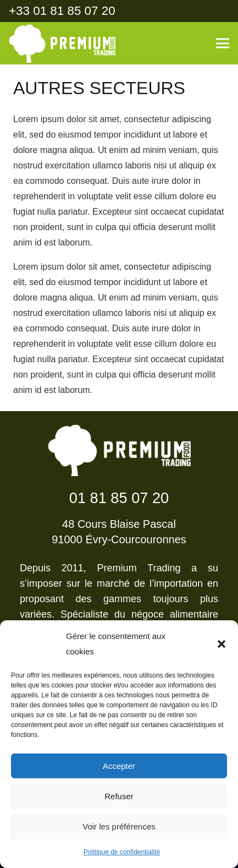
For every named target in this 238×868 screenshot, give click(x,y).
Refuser (119, 796)
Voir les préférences (119, 826)
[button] (222, 644)
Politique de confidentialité (122, 852)
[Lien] (62, 43)
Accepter (119, 766)
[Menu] (223, 43)
